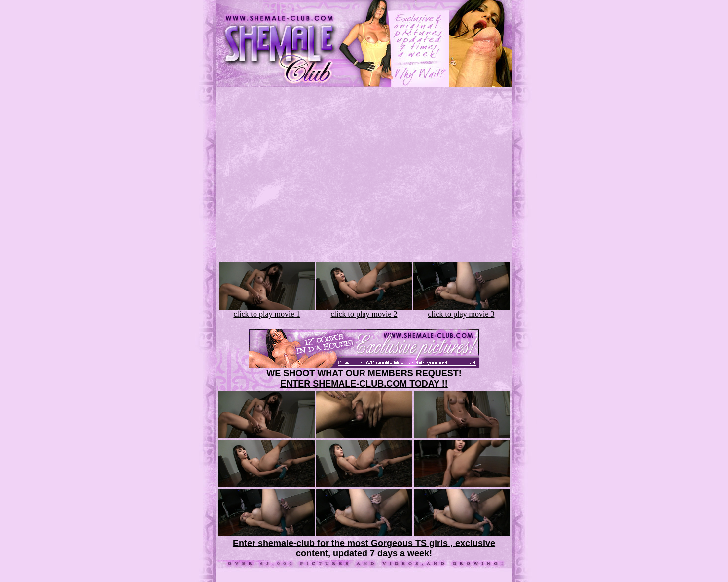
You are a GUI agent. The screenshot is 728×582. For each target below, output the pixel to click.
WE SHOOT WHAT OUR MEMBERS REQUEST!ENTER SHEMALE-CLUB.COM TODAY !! (364, 379)
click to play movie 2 (364, 310)
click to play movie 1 (267, 310)
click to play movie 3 (461, 310)
